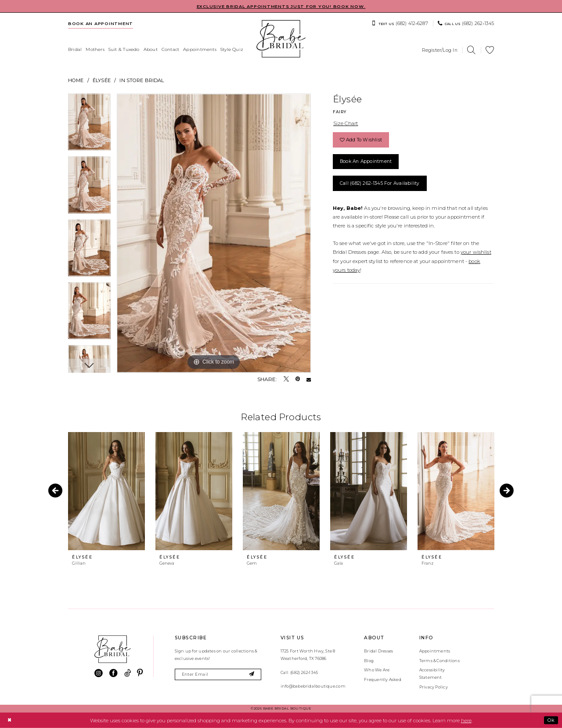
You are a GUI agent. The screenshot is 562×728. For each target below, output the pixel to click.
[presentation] (106, 491)
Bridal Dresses (378, 651)
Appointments (435, 651)
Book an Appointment (366, 161)
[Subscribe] (252, 675)
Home (76, 80)
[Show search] (472, 50)
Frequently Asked (383, 679)
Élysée (102, 80)
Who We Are (377, 670)
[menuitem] (101, 23)
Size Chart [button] (346, 123)
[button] (440, 50)
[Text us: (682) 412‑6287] (400, 23)
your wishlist (476, 252)
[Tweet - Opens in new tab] (286, 379)
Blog (369, 661)
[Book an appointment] (101, 23)
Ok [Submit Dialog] (551, 720)
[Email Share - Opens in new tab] (309, 379)
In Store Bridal (142, 80)
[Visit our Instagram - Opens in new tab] (99, 673)
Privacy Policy (434, 687)
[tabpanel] (89, 125)
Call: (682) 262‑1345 (299, 672)
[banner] (281, 39)
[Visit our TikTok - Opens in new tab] (128, 673)
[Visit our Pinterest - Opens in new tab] (140, 673)
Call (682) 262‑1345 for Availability (380, 183)
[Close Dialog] (9, 720)
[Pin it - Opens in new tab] (298, 379)
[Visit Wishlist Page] (490, 50)
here (466, 720)
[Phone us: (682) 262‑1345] (466, 23)
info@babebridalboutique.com (313, 686)
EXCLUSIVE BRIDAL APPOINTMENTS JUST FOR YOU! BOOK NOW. (281, 6)
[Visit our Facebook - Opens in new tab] (113, 673)
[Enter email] (218, 675)
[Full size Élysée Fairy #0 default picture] (214, 233)
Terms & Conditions (440, 661)
